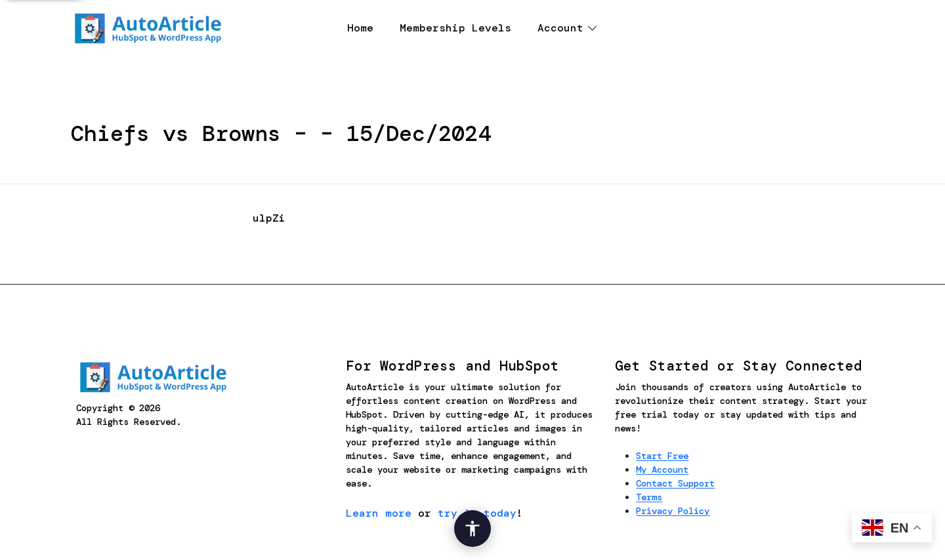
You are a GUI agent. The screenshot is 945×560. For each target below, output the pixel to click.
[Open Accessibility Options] (472, 529)
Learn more (379, 513)
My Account (662, 470)
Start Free (662, 456)
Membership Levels (455, 28)
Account (560, 28)
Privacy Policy (673, 511)
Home (360, 28)
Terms (649, 497)
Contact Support (675, 483)
